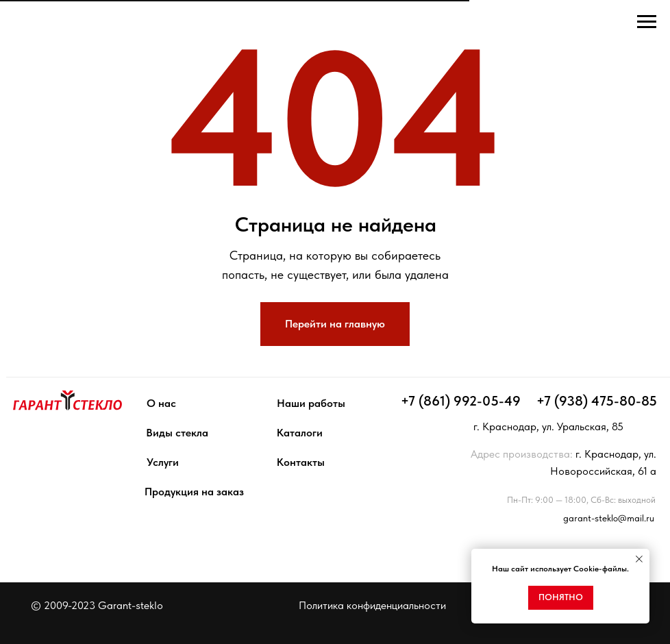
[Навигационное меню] (647, 22)
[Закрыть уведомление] (639, 559)
